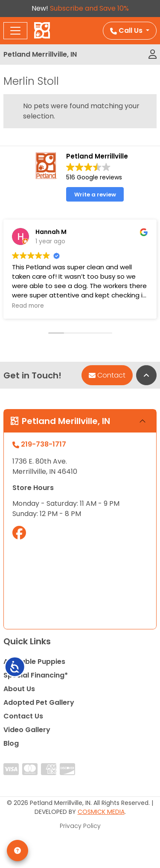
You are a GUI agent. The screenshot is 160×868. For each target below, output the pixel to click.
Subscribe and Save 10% (89, 8)
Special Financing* (36, 675)
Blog (11, 743)
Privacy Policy (80, 826)
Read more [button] (28, 306)
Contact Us (23, 716)
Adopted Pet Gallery (39, 702)
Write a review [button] (95, 195)
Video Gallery (27, 730)
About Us (19, 689)
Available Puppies (34, 662)
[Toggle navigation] (15, 31)
